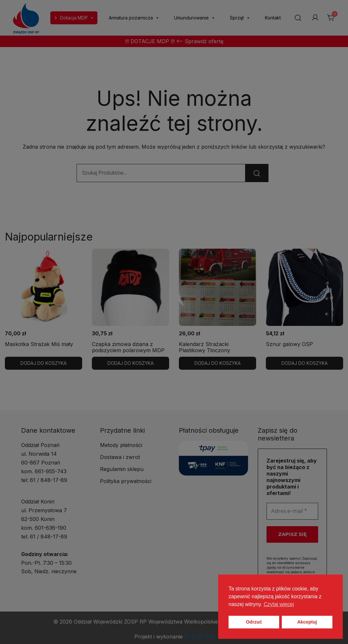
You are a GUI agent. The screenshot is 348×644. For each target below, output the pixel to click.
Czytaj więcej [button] (279, 604)
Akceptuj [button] (307, 622)
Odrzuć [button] (254, 622)
